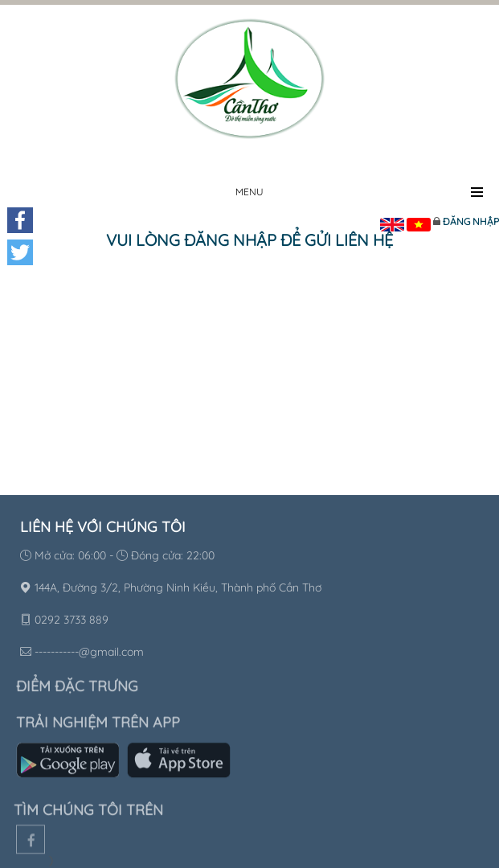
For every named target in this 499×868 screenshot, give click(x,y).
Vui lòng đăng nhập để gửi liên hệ (249, 240)
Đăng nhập (471, 221)
